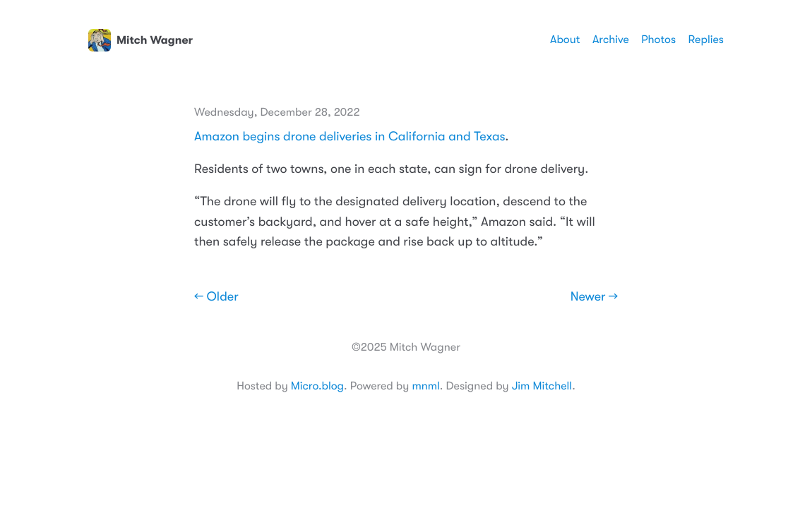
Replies (706, 40)
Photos (658, 40)
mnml (425, 386)
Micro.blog (317, 386)
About (565, 40)
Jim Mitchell (542, 386)
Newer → (594, 297)
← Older (216, 297)
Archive (611, 40)
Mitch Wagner (141, 40)
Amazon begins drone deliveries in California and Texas (350, 137)
